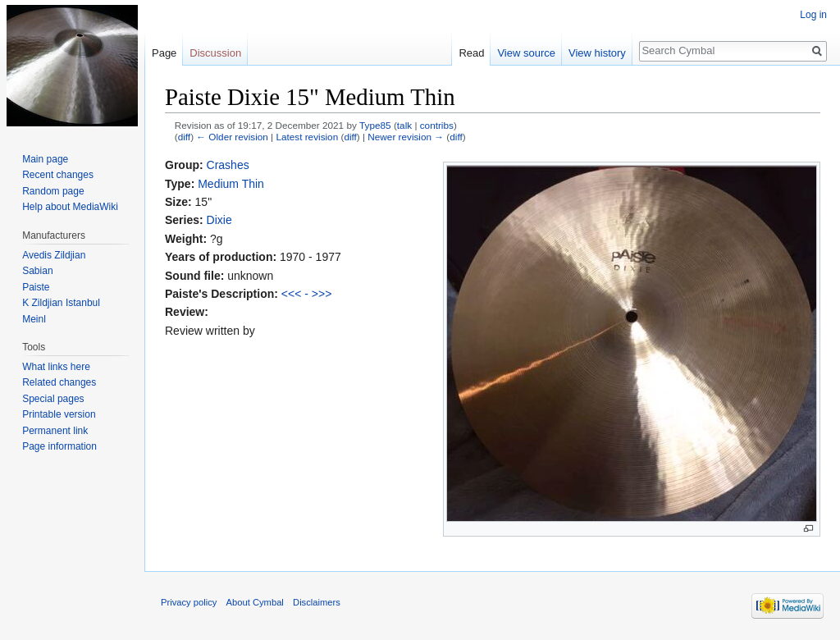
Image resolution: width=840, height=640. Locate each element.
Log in (813, 15)
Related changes (59, 382)
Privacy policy (189, 602)
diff (184, 137)
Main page (45, 159)
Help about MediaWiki (70, 207)
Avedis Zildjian (54, 255)
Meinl (34, 319)
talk (404, 125)
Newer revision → (406, 137)
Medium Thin (231, 184)
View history (597, 53)
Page (164, 53)
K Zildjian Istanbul (61, 303)
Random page (53, 191)
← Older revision (232, 137)
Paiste (36, 287)
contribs (437, 125)
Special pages (53, 399)
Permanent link (55, 431)
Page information (59, 446)
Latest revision (307, 137)
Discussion (215, 53)
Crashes (228, 165)
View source (526, 53)
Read (471, 53)
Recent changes (58, 175)
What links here (56, 367)
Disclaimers (317, 602)
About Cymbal (255, 602)
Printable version (59, 414)
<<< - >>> (307, 294)
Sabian (37, 271)
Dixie (219, 220)
